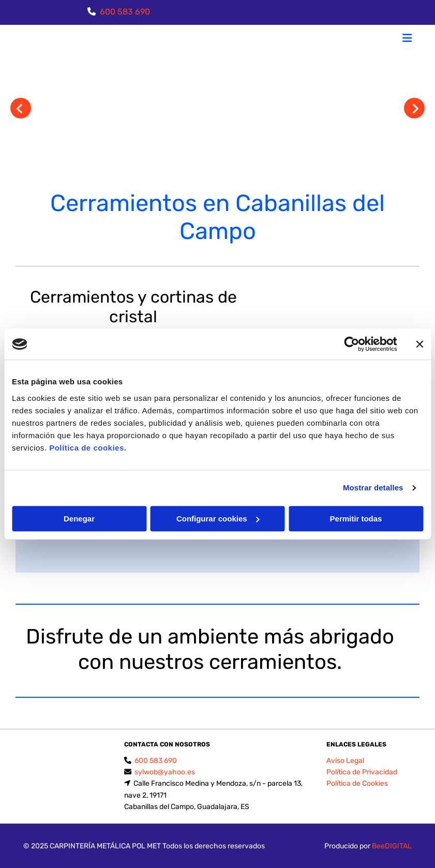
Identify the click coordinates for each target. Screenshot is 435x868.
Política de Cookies (357, 783)
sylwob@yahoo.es (165, 772)
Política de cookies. (88, 448)
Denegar (79, 519)
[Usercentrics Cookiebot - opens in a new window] (351, 344)
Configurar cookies (218, 519)
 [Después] (414, 108)
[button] (285, 39)
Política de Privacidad (362, 772)
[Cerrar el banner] (419, 344)
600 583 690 (125, 12)
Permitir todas (356, 519)
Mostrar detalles (373, 488)
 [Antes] (21, 108)
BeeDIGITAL (392, 846)
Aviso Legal (345, 761)
